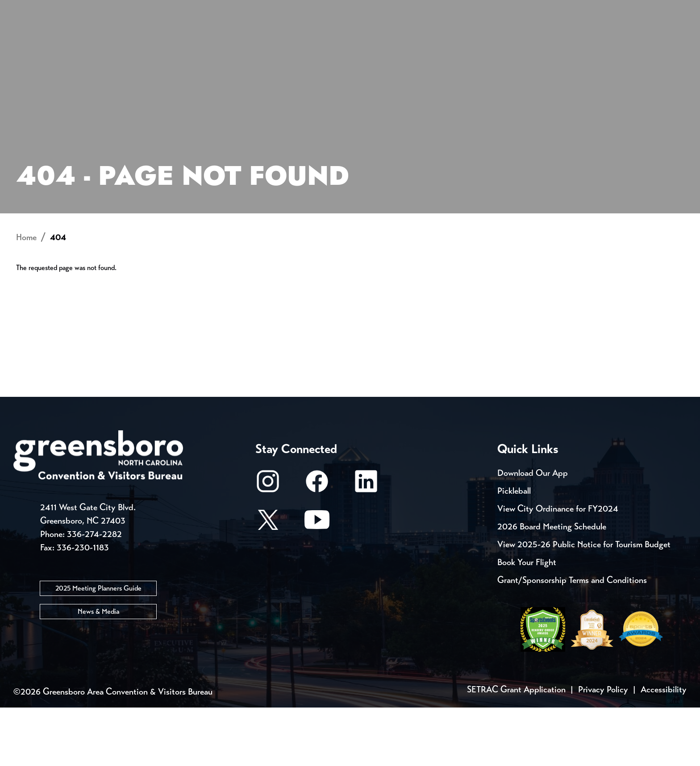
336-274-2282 (94, 592)
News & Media (98, 669)
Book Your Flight (527, 621)
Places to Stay (144, 38)
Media (314, 9)
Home (26, 296)
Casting (366, 9)
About (46, 38)
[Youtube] (317, 582)
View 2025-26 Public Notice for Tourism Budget (584, 603)
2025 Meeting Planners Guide (98, 646)
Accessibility (664, 748)
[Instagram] (268, 544)
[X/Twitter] (268, 582)
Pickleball (514, 549)
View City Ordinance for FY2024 (558, 567)
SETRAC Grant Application (516, 748)
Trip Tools (105, 9)
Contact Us (175, 9)
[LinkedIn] (366, 544)
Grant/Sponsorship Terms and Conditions (572, 639)
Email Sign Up (251, 9)
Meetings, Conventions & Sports (550, 38)
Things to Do (394, 38)
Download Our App (533, 531)
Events (45, 9)
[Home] (279, 38)
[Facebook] (317, 544)
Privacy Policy (603, 748)
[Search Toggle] (659, 38)
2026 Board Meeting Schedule (552, 585)
